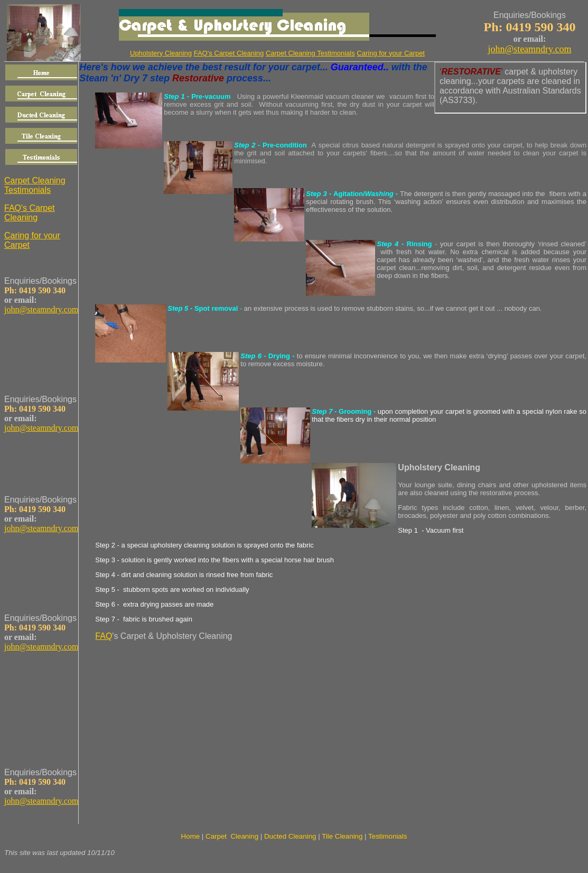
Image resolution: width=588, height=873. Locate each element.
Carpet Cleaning (232, 836)
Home (191, 836)
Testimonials (388, 836)
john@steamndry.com (530, 49)
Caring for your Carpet (391, 53)
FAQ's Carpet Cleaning (229, 53)
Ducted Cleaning (290, 836)
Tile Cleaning (342, 836)
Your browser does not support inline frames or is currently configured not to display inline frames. (510, 88)
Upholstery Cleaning (439, 467)
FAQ (104, 636)
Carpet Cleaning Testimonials (310, 53)
